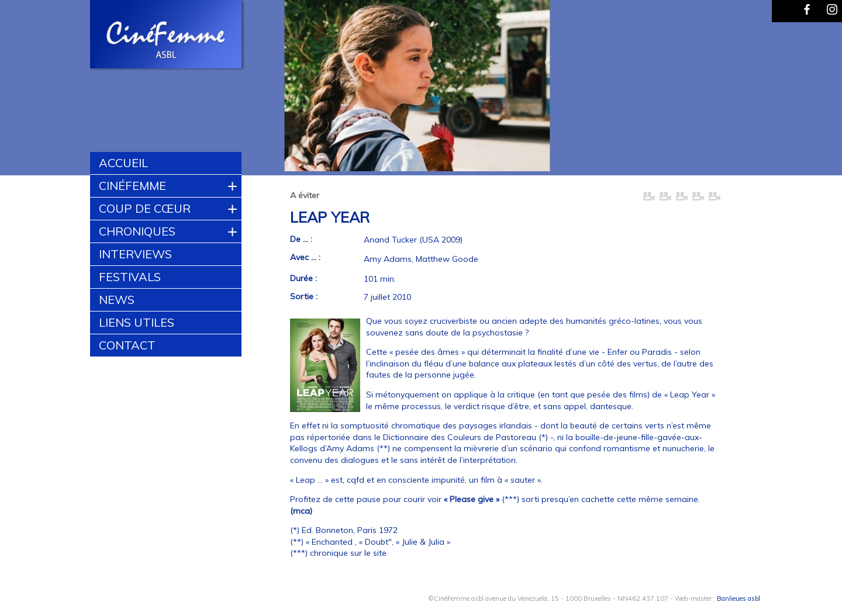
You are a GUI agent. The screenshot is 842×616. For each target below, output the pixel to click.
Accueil (123, 163)
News (117, 300)
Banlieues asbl (739, 598)
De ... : (301, 239)
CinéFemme (132, 186)
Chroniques (137, 231)
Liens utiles (137, 322)
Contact (127, 345)
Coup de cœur (145, 208)
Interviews (135, 254)
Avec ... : (305, 257)
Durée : (303, 278)
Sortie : (304, 296)
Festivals (130, 277)
